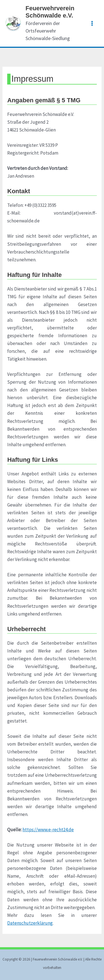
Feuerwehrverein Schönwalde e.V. (50, 12)
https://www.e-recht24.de (48, 830)
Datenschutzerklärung (30, 923)
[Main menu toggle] (92, 23)
